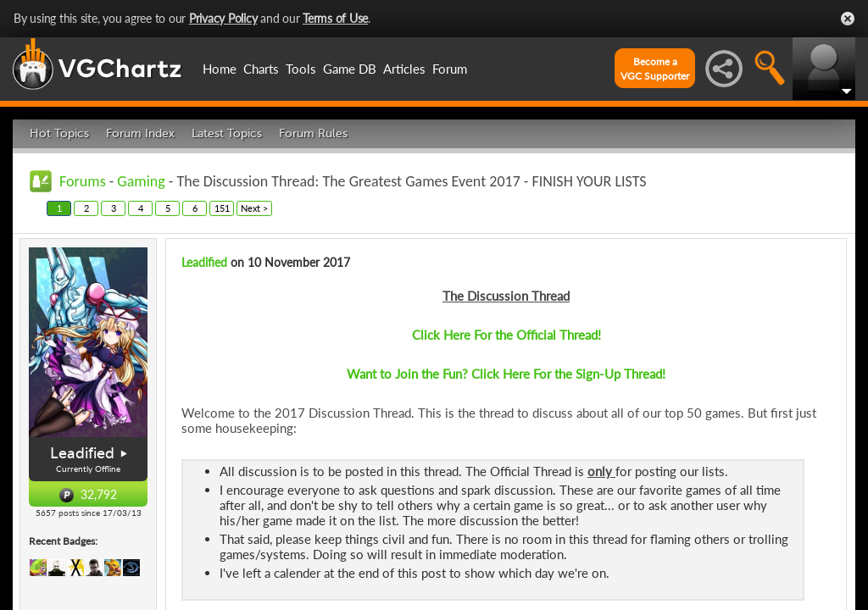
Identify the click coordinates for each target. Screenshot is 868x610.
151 (222, 208)
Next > (254, 208)
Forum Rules (313, 133)
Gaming (141, 181)
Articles (404, 69)
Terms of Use (335, 18)
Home (220, 69)
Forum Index (140, 133)
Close (848, 19)
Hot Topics (59, 133)
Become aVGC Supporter (655, 69)
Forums (83, 181)
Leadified (82, 453)
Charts (261, 69)
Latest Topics (227, 133)
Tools (301, 69)
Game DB (350, 69)
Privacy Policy (223, 18)
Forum (450, 69)
